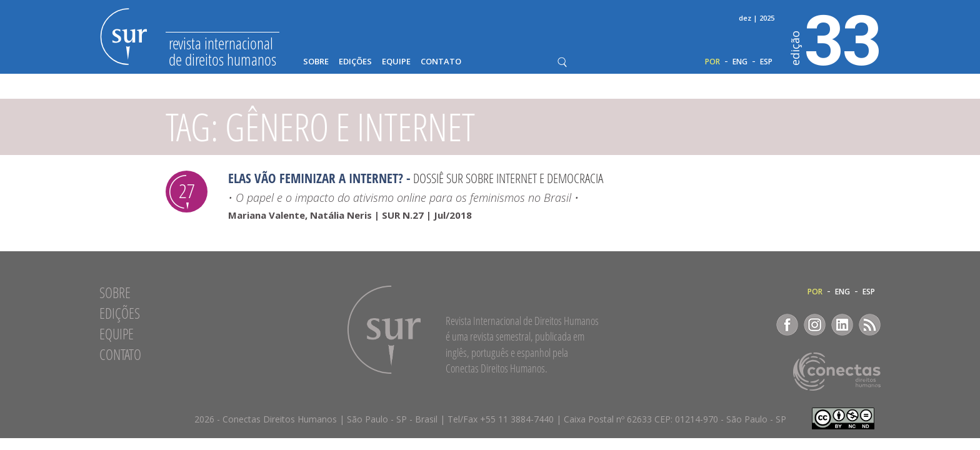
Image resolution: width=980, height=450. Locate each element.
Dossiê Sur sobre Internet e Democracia (508, 178)
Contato (441, 62)
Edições (355, 62)
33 (836, 38)
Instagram (815, 325)
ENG (740, 62)
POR (712, 62)
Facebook (787, 325)
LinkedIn (842, 325)
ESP (766, 62)
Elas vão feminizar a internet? (316, 178)
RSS (870, 325)
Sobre (316, 62)
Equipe (396, 62)
